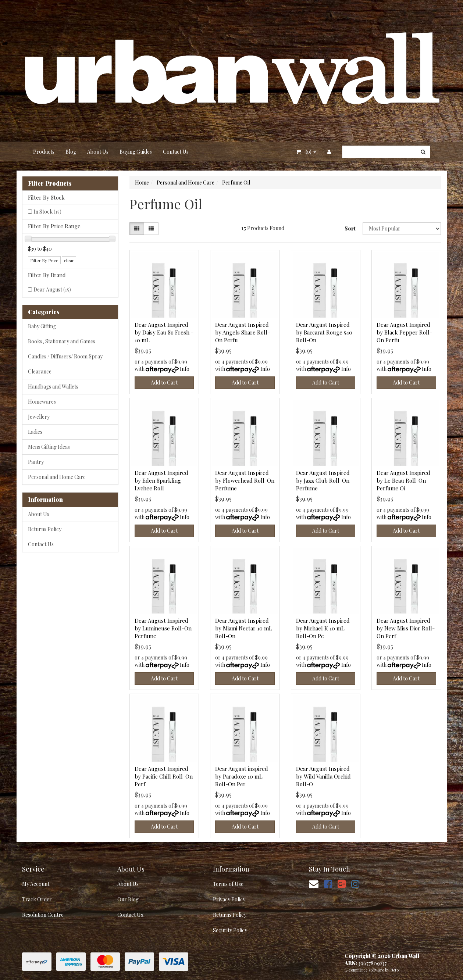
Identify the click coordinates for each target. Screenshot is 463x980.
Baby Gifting (42, 326)
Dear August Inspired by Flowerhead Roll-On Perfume (245, 480)
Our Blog (128, 899)
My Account (36, 884)
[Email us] (314, 884)
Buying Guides (136, 152)
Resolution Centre (43, 915)
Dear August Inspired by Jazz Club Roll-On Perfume (323, 480)
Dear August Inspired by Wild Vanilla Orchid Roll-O (323, 776)
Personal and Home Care (57, 477)
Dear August (52, 289)
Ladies (35, 432)
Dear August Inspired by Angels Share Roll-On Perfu (243, 332)
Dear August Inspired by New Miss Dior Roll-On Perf (406, 628)
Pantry (36, 462)
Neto (395, 970)
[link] (328, 884)
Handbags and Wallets (53, 387)
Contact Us (176, 152)
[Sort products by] (402, 229)
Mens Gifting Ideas (49, 447)
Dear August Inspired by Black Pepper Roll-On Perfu (404, 332)
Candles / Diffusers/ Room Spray (65, 356)
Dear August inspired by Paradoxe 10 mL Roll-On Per (242, 776)
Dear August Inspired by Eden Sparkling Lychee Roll (161, 480)
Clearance (40, 371)
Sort (350, 228)
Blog (71, 152)
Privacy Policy (229, 899)
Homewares (42, 402)
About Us (98, 152)
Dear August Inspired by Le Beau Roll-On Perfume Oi (403, 480)
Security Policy (230, 930)
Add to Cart (164, 382)
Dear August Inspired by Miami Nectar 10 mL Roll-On (244, 628)
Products (44, 152)
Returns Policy (45, 529)
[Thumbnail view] (137, 229)
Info (185, 369)
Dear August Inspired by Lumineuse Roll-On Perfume (163, 628)
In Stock (47, 212)
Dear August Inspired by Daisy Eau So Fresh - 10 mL (164, 332)
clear (69, 260)
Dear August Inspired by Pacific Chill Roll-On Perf (164, 776)
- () (306, 152)
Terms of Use (228, 884)
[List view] (151, 229)
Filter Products (50, 183)
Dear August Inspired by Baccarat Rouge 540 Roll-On (324, 332)
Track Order (37, 899)
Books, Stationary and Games (62, 341)
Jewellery (39, 417)
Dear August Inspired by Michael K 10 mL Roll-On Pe (323, 628)
